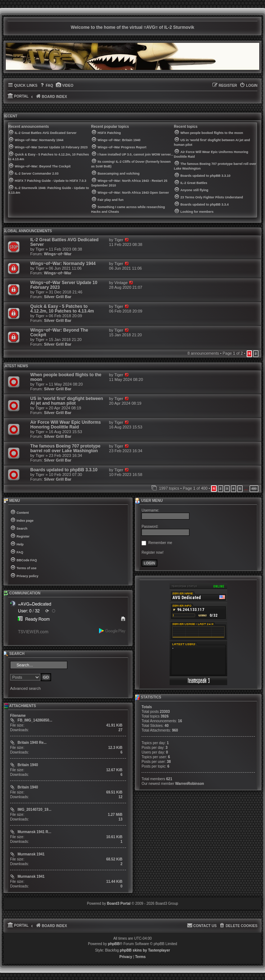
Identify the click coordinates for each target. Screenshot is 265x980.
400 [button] (254, 489)
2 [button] (256, 354)
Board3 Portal (119, 903)
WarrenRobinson (190, 784)
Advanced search (25, 688)
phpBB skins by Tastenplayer (145, 950)
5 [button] (240, 489)
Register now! (152, 552)
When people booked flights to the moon (66, 377)
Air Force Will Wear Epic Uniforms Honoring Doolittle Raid (66, 425)
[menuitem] (46, 86)
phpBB (114, 944)
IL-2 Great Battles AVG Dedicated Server (64, 242)
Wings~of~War (58, 254)
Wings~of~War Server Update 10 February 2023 (64, 285)
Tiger (40, 249)
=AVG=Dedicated (35, 604)
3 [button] (227, 489)
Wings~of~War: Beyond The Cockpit (59, 332)
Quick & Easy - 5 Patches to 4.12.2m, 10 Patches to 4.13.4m (62, 309)
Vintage (121, 283)
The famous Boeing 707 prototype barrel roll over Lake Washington (65, 448)
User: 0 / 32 (29, 611)
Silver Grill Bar (58, 297)
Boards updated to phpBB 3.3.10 (64, 470)
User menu (149, 501)
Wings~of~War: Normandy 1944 (63, 264)
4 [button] (233, 489)
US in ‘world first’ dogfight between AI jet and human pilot (67, 401)
